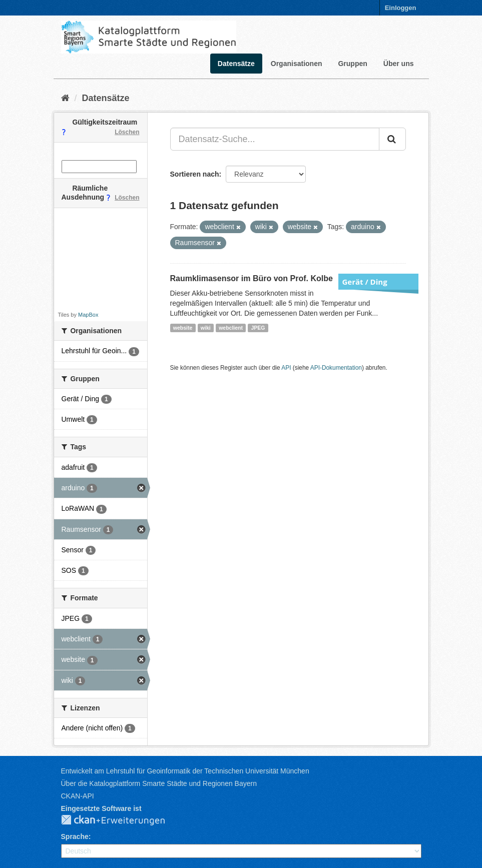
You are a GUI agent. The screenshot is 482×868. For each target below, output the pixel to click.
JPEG (258, 328)
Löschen (127, 132)
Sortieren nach (195, 174)
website (183, 328)
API (286, 368)
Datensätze (236, 64)
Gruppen (352, 64)
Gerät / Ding (365, 282)
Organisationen (297, 64)
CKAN (121, 820)
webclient (231, 328)
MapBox (88, 315)
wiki (206, 328)
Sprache (75, 836)
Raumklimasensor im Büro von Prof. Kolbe (252, 278)
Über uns (399, 64)
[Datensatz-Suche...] (275, 139)
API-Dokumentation (336, 368)
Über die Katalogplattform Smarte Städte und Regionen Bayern (159, 783)
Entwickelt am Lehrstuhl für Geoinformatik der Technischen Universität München (185, 771)
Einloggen (401, 8)
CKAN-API (78, 796)
